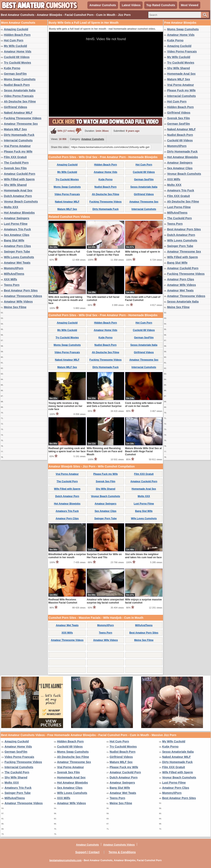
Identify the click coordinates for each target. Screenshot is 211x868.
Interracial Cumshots (18, 140)
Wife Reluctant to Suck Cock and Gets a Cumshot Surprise (104, 405)
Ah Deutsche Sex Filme (20, 101)
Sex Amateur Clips (17, 235)
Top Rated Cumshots (161, 5)
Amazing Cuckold (16, 29)
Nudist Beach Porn (17, 85)
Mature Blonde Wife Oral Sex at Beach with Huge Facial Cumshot (143, 451)
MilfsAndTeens (14, 274)
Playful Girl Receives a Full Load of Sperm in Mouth (64, 253)
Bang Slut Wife (14, 240)
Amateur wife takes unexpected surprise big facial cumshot (105, 601)
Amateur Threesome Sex (21, 124)
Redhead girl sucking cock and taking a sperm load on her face (67, 450)
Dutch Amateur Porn (18, 196)
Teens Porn (12, 285)
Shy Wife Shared (15, 185)
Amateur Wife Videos (18, 302)
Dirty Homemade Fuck (19, 135)
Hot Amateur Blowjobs (19, 213)
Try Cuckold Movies (17, 63)
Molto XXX (11, 207)
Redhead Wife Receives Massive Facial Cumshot (63, 601)
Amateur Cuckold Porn (20, 174)
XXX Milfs (11, 279)
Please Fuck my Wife (18, 151)
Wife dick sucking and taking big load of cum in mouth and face (66, 300)
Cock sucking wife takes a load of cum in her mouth (143, 405)
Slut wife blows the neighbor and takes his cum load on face (143, 556)
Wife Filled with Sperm (19, 179)
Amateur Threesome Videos (23, 296)
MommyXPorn (14, 268)
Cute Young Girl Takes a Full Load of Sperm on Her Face (103, 253)
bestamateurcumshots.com (66, 860)
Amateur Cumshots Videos (119, 845)
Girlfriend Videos (16, 107)
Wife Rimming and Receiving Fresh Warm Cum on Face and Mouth (104, 451)
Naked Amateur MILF (18, 113)
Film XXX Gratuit (15, 157)
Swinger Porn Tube (17, 252)
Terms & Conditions (122, 852)
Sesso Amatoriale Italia (20, 90)
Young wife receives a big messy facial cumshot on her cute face (65, 406)
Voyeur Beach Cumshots (21, 202)
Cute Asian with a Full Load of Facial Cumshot (143, 299)
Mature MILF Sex (15, 129)
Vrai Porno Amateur (17, 146)
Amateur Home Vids (18, 51)
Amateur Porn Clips (17, 246)
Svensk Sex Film (15, 168)
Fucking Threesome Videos (23, 118)
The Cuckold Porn (16, 163)
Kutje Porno (12, 68)
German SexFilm (15, 74)
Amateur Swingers (17, 218)
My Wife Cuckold (15, 46)
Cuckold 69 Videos (17, 57)
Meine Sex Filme (15, 307)
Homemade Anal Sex (18, 190)
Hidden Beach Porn (17, 35)
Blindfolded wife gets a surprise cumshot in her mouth (67, 556)
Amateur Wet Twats (17, 263)
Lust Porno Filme (16, 224)
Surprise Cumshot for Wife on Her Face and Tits (104, 556)
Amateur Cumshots (103, 5)
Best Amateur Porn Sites (21, 290)
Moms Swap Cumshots (20, 79)
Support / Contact (87, 852)
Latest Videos (131, 5)
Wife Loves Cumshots (19, 257)
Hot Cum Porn (14, 40)
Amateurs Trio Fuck (17, 229)
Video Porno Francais (19, 96)
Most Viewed (190, 5)
